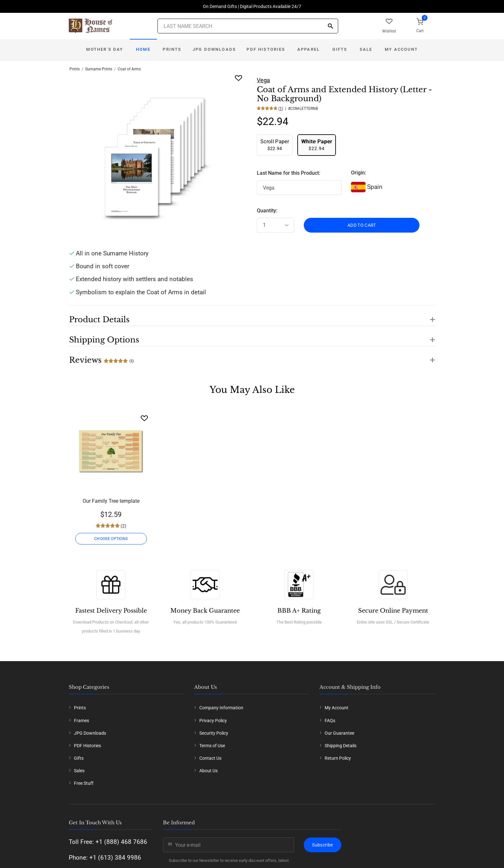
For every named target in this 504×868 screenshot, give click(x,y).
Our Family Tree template (111, 501)
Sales (79, 771)
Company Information (221, 708)
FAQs (330, 721)
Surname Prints (99, 69)
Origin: (359, 173)
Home (143, 49)
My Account (401, 49)
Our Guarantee (339, 733)
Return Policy (338, 758)
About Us (208, 771)
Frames (81, 721)
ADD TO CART (362, 225)
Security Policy (214, 733)
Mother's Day (105, 49)
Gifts (340, 49)
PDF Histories (266, 49)
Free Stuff (84, 783)
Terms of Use (212, 746)
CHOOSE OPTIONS (111, 539)
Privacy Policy (213, 721)
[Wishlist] (144, 418)
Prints (172, 49)
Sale (366, 49)
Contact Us (210, 758)
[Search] (330, 27)
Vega (263, 80)
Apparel (309, 49)
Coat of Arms (129, 69)
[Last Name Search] (248, 26)
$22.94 (275, 145)
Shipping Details (341, 746)
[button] (252, 316)
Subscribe (322, 845)
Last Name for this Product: (288, 173)
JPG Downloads (214, 49)
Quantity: (267, 211)
